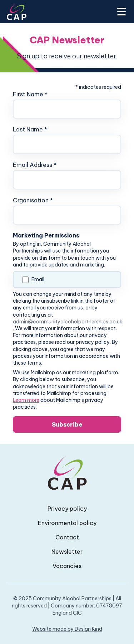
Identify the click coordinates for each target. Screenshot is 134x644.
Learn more (26, 400)
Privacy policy (67, 509)
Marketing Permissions (46, 235)
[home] (17, 11)
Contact (67, 537)
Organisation (33, 200)
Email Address (35, 165)
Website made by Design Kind (67, 629)
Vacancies (67, 566)
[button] (120, 11)
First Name (30, 94)
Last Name (30, 129)
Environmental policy (67, 523)
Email (38, 279)
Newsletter (67, 552)
